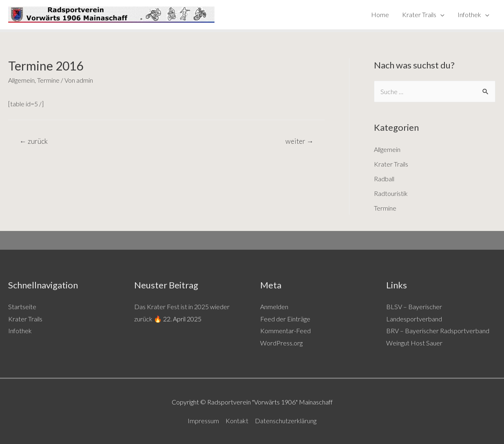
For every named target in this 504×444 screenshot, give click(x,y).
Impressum (203, 421)
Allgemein (21, 80)
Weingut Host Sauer (414, 343)
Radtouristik (391, 193)
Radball (384, 179)
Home (380, 14)
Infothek (469, 14)
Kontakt (237, 421)
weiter (300, 141)
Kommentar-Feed (285, 331)
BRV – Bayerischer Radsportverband (438, 331)
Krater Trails (419, 14)
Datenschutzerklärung (286, 421)
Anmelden (274, 307)
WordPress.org (281, 343)
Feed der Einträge (285, 319)
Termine (48, 80)
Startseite (22, 307)
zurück (34, 141)
